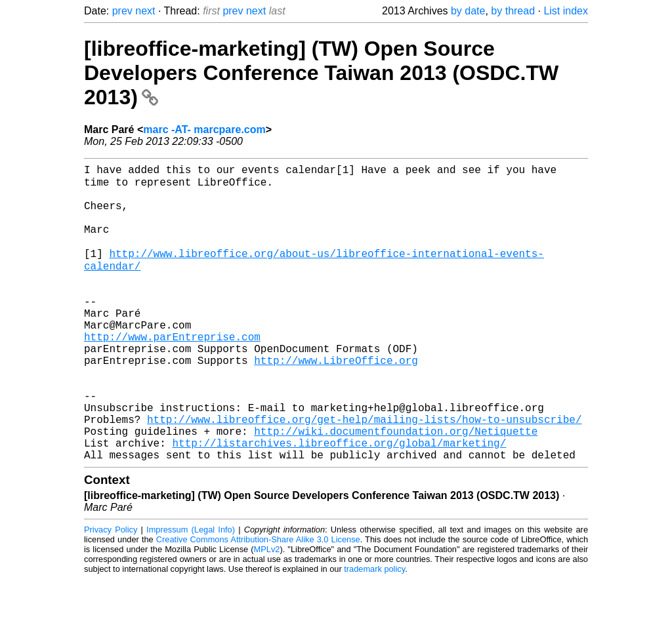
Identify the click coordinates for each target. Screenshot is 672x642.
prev (122, 11)
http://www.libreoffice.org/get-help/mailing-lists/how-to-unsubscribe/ (364, 474)
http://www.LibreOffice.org (336, 402)
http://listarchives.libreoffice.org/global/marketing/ (339, 503)
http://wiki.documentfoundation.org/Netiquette (396, 489)
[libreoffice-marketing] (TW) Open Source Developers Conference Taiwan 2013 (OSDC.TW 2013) (321, 73)
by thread (513, 11)
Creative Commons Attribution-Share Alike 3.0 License (258, 602)
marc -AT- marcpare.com (204, 130)
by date (468, 11)
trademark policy (374, 632)
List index (566, 11)
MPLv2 (267, 612)
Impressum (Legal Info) (191, 592)
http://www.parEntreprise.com (172, 373)
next (145, 11)
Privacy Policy (111, 592)
